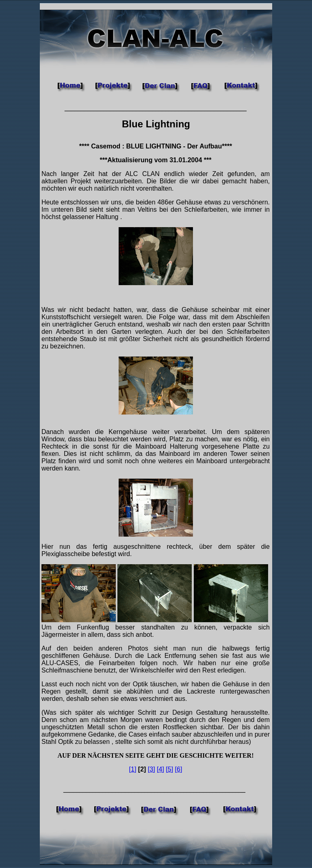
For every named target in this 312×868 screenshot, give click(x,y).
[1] (133, 769)
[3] (152, 769)
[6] (179, 769)
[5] (169, 769)
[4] (160, 769)
